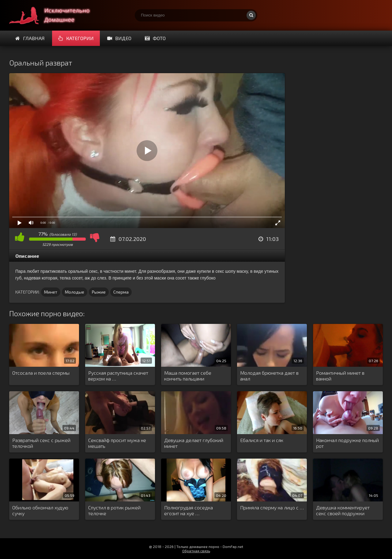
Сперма (121, 292)
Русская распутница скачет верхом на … (118, 376)
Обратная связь (196, 551)
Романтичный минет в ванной (340, 376)
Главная (30, 38)
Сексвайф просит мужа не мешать (117, 443)
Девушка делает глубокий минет (194, 443)
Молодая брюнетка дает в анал (269, 376)
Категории (76, 38)
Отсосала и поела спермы (41, 373)
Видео (119, 38)
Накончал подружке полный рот (347, 443)
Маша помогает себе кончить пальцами (188, 376)
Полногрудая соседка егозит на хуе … (188, 510)
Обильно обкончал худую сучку (40, 510)
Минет (51, 292)
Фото (155, 38)
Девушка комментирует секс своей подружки (343, 510)
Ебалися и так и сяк (262, 440)
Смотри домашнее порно (55, 15)
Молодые (75, 292)
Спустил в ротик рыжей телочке (114, 510)
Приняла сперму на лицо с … (272, 507)
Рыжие (99, 292)
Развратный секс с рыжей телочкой (41, 443)
